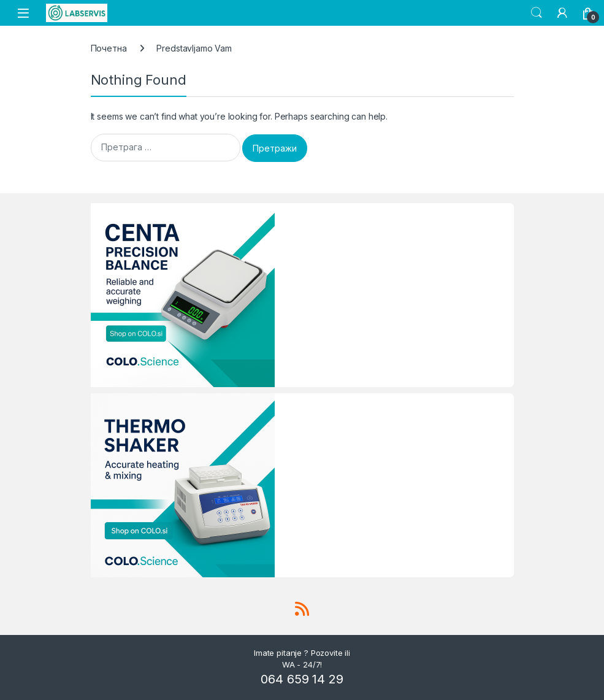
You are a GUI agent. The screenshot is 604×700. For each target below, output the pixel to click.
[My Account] (562, 13)
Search (537, 13)
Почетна (109, 48)
